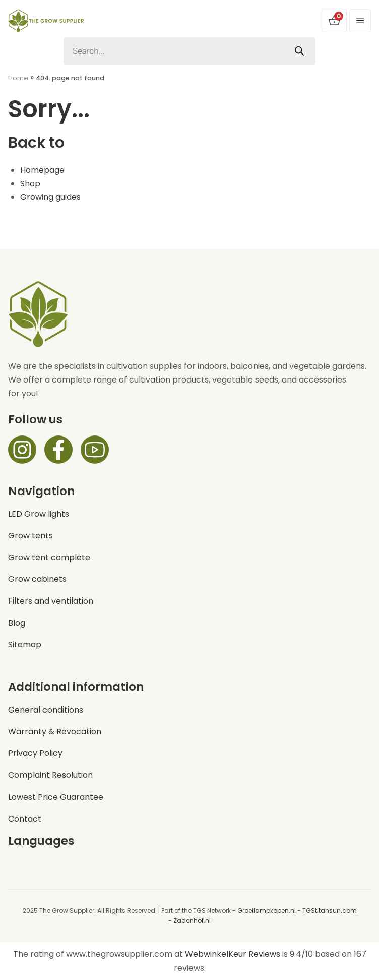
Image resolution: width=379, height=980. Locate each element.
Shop (30, 183)
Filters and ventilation (51, 601)
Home (18, 78)
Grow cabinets (37, 579)
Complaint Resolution (50, 775)
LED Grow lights (39, 514)
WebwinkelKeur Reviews (233, 954)
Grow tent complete (49, 557)
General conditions (46, 710)
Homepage (42, 170)
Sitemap (25, 645)
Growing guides (50, 197)
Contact (25, 819)
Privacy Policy (35, 753)
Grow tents (30, 536)
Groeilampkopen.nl (267, 911)
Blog (17, 623)
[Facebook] (58, 450)
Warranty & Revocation (55, 731)
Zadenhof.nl (192, 921)
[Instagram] (22, 450)
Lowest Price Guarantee (56, 797)
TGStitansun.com (330, 911)
